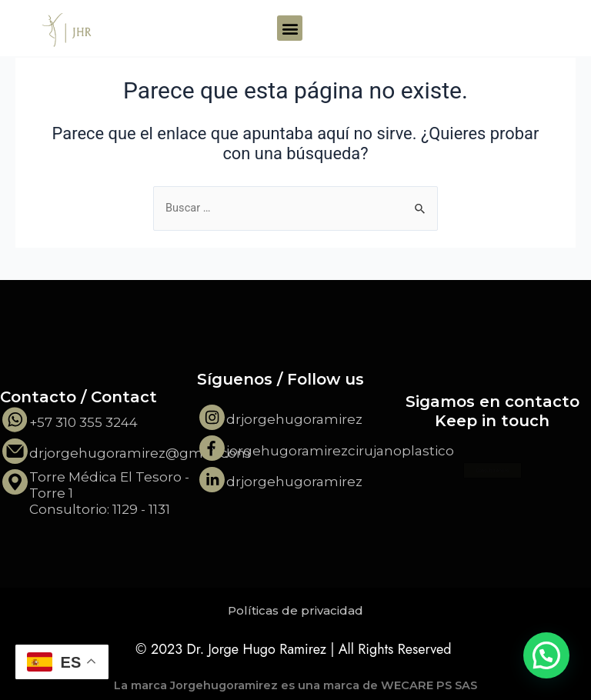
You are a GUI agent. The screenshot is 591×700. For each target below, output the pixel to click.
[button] (290, 28)
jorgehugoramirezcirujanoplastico (340, 451)
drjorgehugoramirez (294, 419)
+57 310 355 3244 (83, 422)
